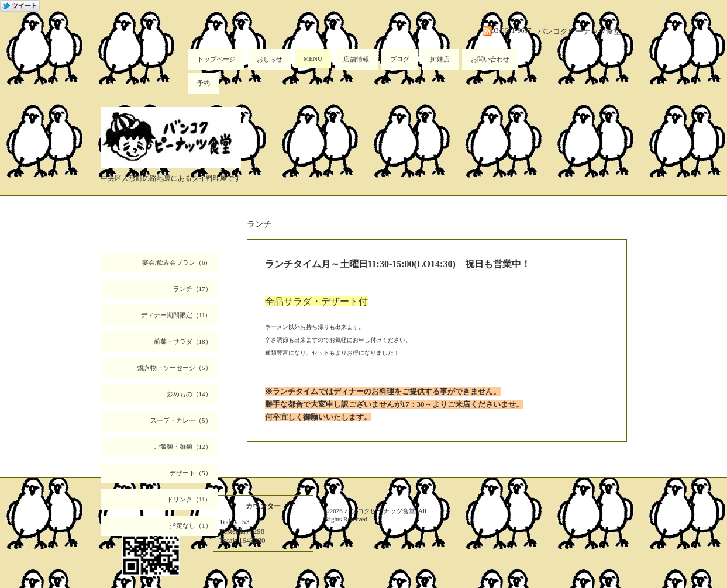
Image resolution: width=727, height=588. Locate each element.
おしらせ (270, 59)
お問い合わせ (490, 59)
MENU (313, 58)
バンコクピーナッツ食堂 (380, 511)
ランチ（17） (192, 289)
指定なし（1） (191, 525)
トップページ (216, 59)
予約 (204, 83)
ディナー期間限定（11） (176, 315)
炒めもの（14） (189, 394)
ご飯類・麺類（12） (183, 447)
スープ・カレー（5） (181, 420)
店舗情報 (356, 59)
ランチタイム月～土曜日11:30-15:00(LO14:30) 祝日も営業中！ (398, 264)
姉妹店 (440, 59)
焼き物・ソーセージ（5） (175, 368)
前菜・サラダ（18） (183, 341)
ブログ (400, 59)
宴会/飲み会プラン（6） (177, 262)
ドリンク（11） (189, 499)
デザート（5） (191, 473)
